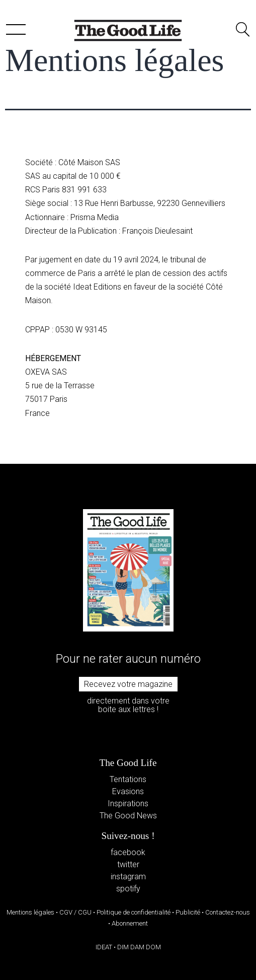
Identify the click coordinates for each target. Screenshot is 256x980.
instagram (128, 877)
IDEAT (104, 947)
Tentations (128, 779)
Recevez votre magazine (128, 684)
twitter (128, 864)
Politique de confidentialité (134, 912)
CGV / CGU (75, 912)
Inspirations (128, 803)
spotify (128, 889)
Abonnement (130, 923)
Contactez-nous (228, 912)
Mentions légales (30, 912)
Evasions (128, 791)
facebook (128, 852)
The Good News (128, 816)
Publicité (188, 912)
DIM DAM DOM (139, 947)
